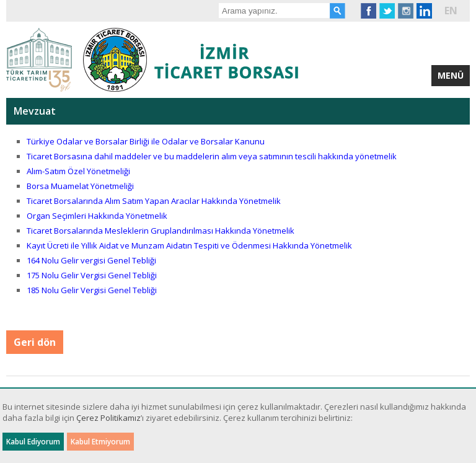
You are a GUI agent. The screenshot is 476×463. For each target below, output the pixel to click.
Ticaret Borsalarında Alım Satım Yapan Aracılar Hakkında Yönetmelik (154, 201)
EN (451, 11)
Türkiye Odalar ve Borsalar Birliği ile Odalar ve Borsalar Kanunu (146, 141)
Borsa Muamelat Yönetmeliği (80, 186)
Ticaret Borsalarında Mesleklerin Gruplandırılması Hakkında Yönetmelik (161, 231)
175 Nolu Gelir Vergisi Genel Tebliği (93, 275)
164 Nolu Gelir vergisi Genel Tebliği (92, 260)
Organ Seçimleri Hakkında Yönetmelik (97, 216)
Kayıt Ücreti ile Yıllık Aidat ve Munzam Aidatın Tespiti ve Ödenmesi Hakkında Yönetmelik (189, 245)
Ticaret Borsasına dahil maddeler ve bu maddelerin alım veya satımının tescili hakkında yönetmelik (212, 156)
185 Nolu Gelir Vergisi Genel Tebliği (93, 290)
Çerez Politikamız (108, 418)
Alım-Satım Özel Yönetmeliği (78, 171)
